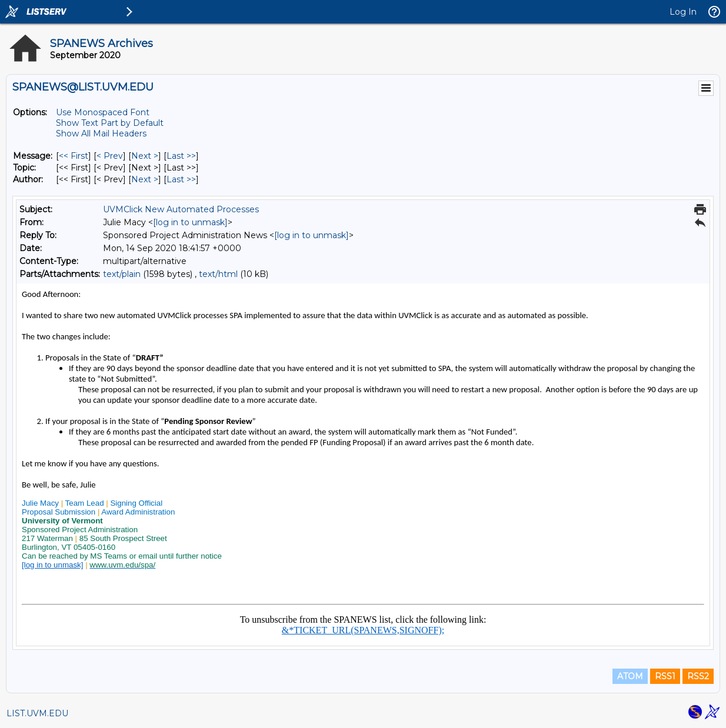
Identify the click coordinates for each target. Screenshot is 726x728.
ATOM (630, 676)
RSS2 (698, 676)
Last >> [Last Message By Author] (181, 179)
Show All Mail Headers (101, 133)
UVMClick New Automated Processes (181, 209)
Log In (683, 12)
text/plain (122, 274)
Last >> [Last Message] (181, 156)
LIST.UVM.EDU (37, 713)
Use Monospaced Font (103, 112)
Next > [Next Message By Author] (145, 179)
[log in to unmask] (190, 222)
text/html (218, 274)
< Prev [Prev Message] (110, 156)
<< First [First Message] (74, 156)
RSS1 (665, 676)
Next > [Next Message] (145, 156)
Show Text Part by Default (110, 123)
